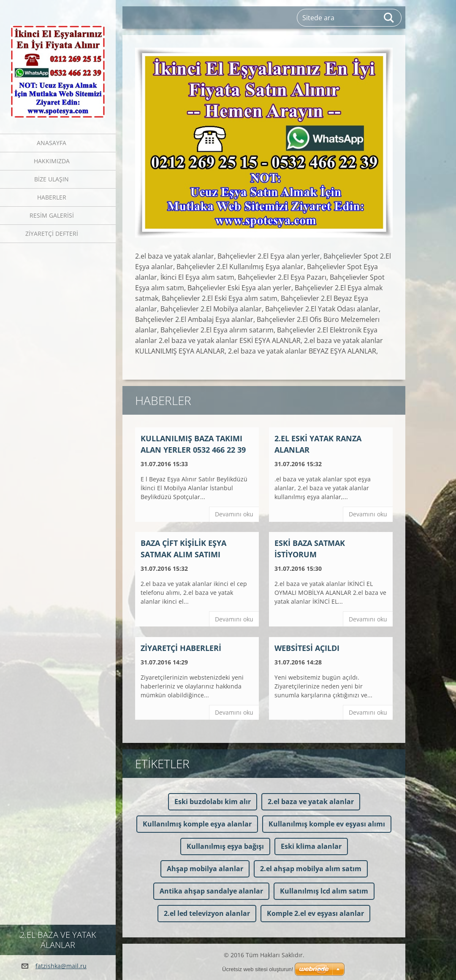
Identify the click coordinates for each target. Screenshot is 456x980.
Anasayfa (52, 143)
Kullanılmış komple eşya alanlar (197, 824)
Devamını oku (234, 514)
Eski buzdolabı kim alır (213, 802)
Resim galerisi (52, 215)
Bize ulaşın (52, 179)
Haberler (52, 197)
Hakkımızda (52, 161)
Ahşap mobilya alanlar (205, 869)
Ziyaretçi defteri (52, 234)
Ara (389, 18)
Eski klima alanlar (311, 846)
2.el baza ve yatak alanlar (311, 802)
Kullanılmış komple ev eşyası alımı (327, 824)
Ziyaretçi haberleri (181, 648)
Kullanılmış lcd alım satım (324, 891)
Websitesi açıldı (307, 648)
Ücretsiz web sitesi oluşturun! (258, 969)
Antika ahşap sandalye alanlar (211, 891)
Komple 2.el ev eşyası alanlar (315, 913)
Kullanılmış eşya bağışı (225, 846)
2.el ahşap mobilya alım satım (311, 869)
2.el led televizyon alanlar (207, 913)
